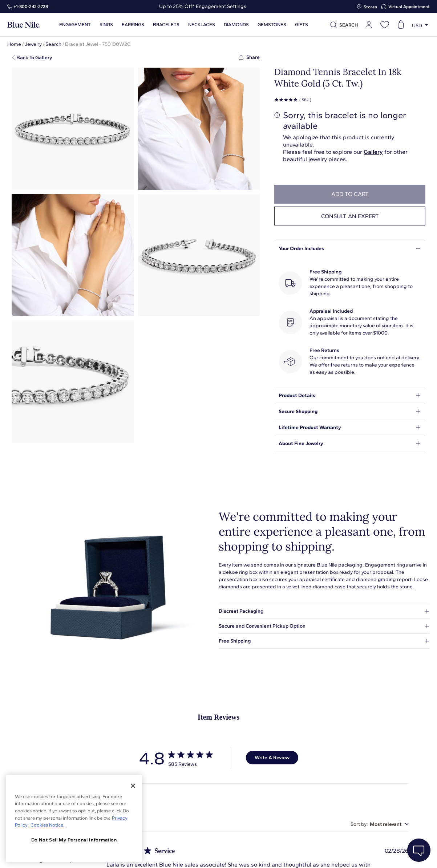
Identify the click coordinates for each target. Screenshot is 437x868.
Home (14, 44)
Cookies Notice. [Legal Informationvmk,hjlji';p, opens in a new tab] (47, 825)
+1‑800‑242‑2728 (31, 7)
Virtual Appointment (409, 7)
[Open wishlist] (385, 25)
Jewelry (33, 44)
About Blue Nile (165, 854)
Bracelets (166, 25)
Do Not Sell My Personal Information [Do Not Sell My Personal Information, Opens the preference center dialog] (74, 840)
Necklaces (202, 25)
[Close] (133, 786)
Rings (106, 25)
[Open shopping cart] (401, 25)
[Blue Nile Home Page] (24, 25)
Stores (370, 7)
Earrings (133, 25)
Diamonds (236, 25)
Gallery (373, 152)
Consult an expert (350, 216)
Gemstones (272, 25)
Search (53, 44)
